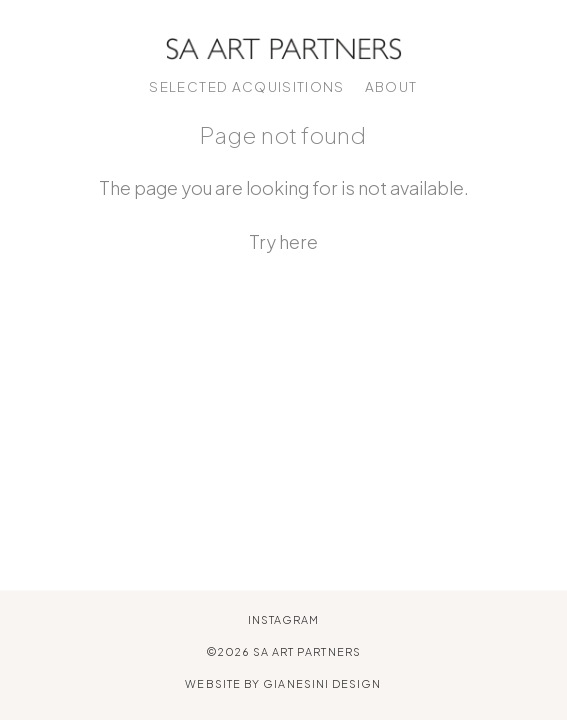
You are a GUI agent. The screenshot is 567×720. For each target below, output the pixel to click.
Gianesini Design (322, 684)
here (298, 241)
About (391, 86)
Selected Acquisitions (246, 86)
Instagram (284, 619)
